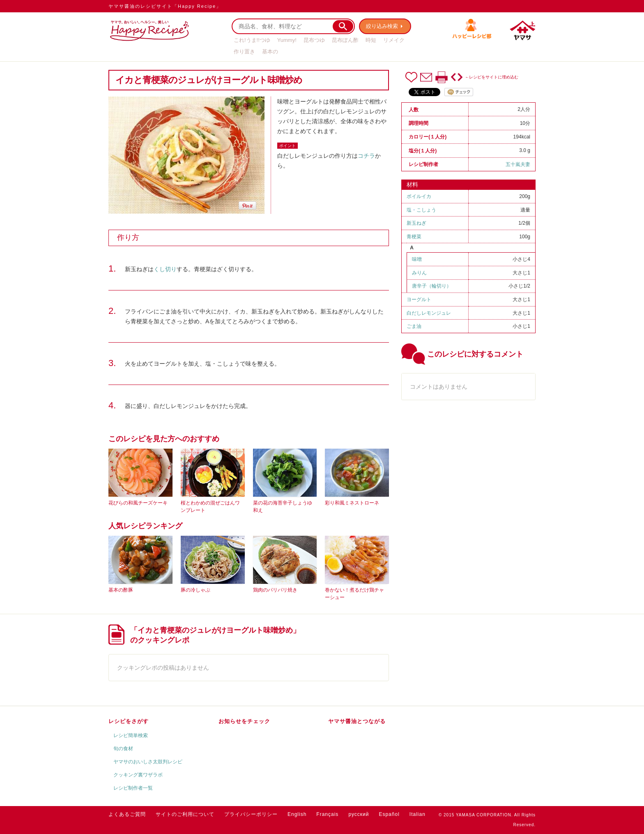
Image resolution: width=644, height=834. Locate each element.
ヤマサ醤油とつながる (357, 721)
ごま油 (414, 326)
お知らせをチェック (244, 721)
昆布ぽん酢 (345, 40)
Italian (417, 814)
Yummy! (287, 40)
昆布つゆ (314, 40)
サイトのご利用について (185, 814)
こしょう (426, 210)
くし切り (165, 269)
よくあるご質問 (127, 814)
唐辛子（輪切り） (432, 286)
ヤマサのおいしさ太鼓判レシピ (148, 762)
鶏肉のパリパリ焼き (275, 590)
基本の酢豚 (121, 590)
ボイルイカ (419, 196)
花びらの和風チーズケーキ (138, 503)
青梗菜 (414, 237)
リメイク (394, 40)
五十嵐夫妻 (518, 164)
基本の (270, 52)
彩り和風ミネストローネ (352, 503)
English (297, 814)
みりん (419, 273)
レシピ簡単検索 (131, 735)
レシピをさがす (129, 721)
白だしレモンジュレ (429, 313)
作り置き (244, 52)
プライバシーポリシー (251, 814)
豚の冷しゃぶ (195, 590)
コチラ (366, 156)
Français (327, 814)
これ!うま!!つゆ (252, 40)
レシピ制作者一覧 (133, 788)
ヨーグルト (419, 300)
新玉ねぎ (416, 223)
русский (359, 814)
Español (389, 814)
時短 (371, 40)
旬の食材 (123, 749)
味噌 (417, 259)
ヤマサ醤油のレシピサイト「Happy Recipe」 (165, 6)
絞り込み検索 (382, 26)
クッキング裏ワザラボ (138, 775)
